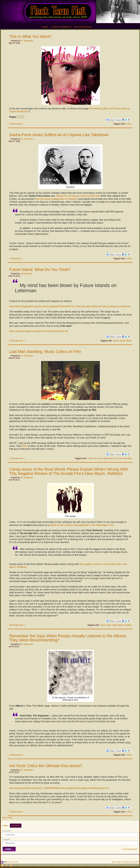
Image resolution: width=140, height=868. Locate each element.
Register (16, 826)
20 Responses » (17, 341)
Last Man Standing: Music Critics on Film (45, 352)
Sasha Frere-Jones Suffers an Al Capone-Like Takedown (59, 135)
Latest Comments (61, 27)
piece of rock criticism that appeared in (82, 525)
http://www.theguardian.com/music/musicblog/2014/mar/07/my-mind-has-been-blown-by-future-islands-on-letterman (70, 306)
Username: (7, 831)
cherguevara (26, 274)
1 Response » (16, 258)
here (24, 446)
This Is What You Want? (30, 37)
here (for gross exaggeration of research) (56, 199)
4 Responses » (16, 755)
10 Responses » (17, 458)
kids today (112, 625)
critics (129, 124)
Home (45, 27)
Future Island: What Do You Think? (40, 270)
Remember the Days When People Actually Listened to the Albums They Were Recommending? (68, 638)
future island (126, 341)
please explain (125, 625)
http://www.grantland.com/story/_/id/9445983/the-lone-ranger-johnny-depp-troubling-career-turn (59, 788)
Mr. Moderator (27, 41)
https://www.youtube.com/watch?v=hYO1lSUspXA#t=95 (39, 331)
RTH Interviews (83, 27)
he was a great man (104, 458)
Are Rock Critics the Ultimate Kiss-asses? (46, 766)
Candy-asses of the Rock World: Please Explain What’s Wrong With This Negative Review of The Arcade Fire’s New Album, (69, 471)
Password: (7, 839)
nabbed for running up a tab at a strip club (78, 196)
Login (5, 826)
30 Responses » (17, 625)
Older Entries (7, 818)
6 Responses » (16, 124)
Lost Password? (130, 849)
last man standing (123, 458)
